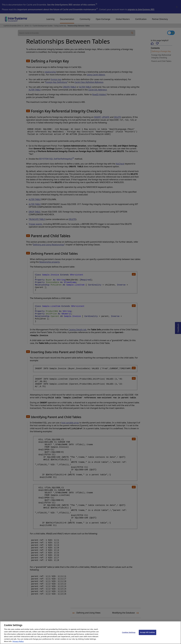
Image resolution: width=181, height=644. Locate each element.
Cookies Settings (129, 636)
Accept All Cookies (148, 636)
